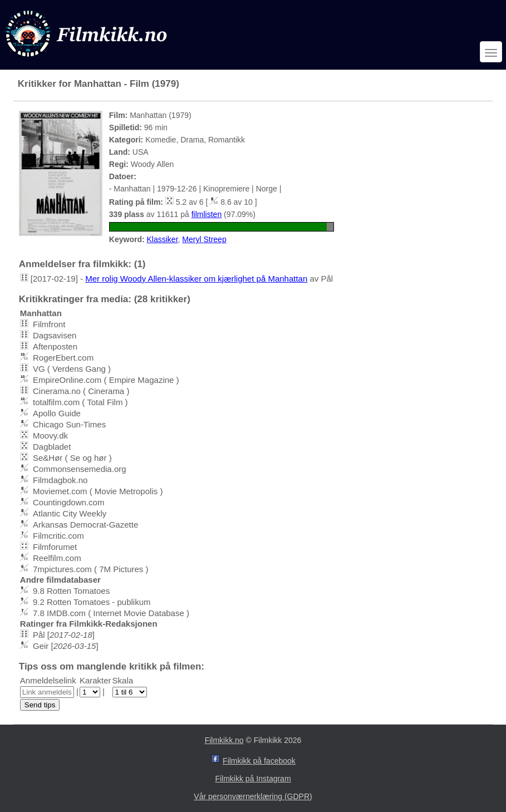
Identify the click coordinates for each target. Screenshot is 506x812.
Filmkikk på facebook (259, 761)
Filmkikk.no (224, 740)
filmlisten (207, 214)
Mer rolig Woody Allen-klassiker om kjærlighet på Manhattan (196, 279)
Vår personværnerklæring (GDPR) (253, 796)
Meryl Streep (204, 239)
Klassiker (163, 239)
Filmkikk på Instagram (253, 779)
